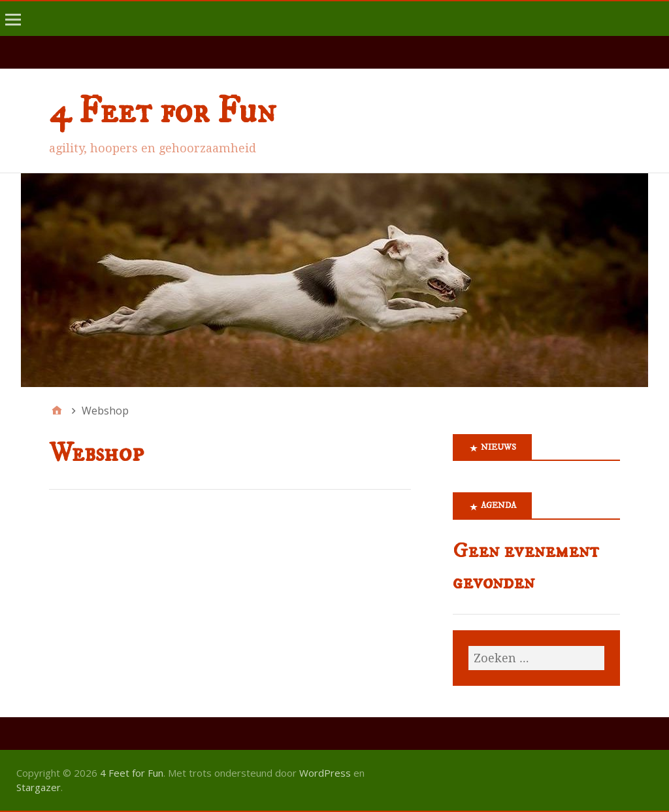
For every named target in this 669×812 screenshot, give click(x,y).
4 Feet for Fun (162, 112)
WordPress (325, 773)
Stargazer (39, 787)
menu (15, 29)
